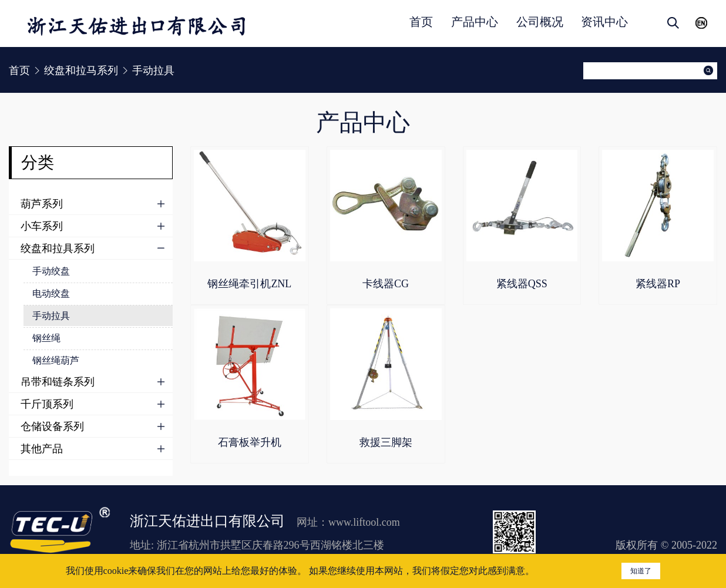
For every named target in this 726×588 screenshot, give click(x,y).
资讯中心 (604, 22)
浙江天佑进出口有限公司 (207, 521)
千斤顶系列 (47, 404)
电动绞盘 (51, 293)
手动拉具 (51, 316)
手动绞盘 (51, 271)
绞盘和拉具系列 (58, 248)
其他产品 (42, 449)
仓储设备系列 (52, 426)
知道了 (641, 571)
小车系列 (42, 226)
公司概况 (540, 22)
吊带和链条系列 (58, 382)
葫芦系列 (42, 204)
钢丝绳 (46, 338)
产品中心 (475, 22)
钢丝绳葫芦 (56, 360)
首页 (421, 22)
